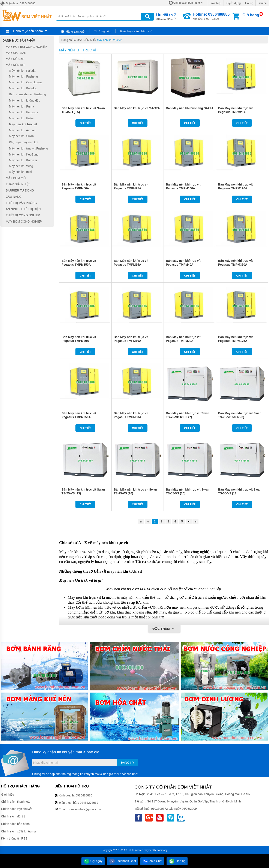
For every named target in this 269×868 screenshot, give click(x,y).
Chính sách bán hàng (187, 3)
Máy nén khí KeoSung (24, 154)
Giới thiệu (215, 3)
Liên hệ (262, 3)
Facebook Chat (122, 861)
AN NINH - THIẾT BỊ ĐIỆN (23, 209)
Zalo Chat (153, 861)
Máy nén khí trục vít (109, 40)
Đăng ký (127, 763)
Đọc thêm (164, 629)
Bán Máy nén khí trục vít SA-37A (137, 108)
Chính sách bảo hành (15, 824)
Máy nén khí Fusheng (23, 76)
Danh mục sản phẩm (28, 31)
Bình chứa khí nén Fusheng (27, 94)
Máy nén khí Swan (21, 136)
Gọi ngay (93, 861)
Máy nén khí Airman (22, 130)
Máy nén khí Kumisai (23, 160)
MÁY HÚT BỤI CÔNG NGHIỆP (26, 47)
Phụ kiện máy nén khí (24, 142)
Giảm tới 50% (166, 17)
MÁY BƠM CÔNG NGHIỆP (24, 221)
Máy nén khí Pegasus (23, 112)
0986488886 (84, 795)
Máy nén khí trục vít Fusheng (29, 148)
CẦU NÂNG (14, 197)
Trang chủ (67, 40)
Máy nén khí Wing (21, 166)
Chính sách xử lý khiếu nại (19, 831)
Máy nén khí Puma (22, 106)
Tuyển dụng (233, 3)
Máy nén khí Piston (22, 118)
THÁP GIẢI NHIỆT (18, 184)
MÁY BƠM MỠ (16, 178)
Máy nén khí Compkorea (25, 82)
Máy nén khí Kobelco (23, 88)
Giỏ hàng (251, 15)
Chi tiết (85, 123)
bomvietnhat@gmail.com (84, 809)
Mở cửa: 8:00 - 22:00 (211, 16)
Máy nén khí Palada (22, 71)
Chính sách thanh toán (16, 802)
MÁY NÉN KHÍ (86, 40)
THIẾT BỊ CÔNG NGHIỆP (23, 215)
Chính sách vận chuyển (17, 809)
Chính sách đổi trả (13, 816)
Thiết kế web (136, 850)
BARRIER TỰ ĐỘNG (20, 190)
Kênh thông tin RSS (14, 838)
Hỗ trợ (249, 3)
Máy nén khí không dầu (25, 100)
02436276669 (89, 803)
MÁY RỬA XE (15, 59)
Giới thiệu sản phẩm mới (137, 31)
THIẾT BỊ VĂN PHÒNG (21, 203)
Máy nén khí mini (20, 172)
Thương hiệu (103, 31)
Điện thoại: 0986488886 (18, 3)
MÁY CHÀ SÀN (16, 53)
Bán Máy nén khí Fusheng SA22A (190, 108)
